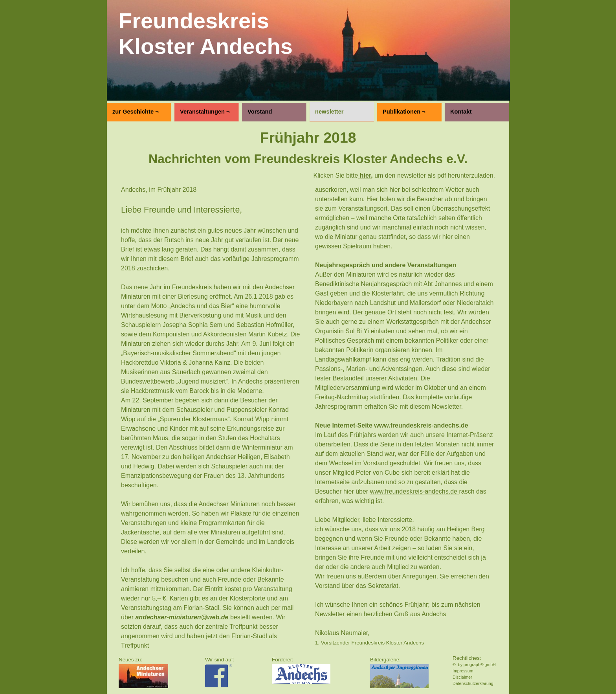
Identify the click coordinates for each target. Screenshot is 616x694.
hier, (366, 175)
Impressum (463, 671)
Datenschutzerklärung (473, 683)
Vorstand (260, 112)
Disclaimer (462, 677)
